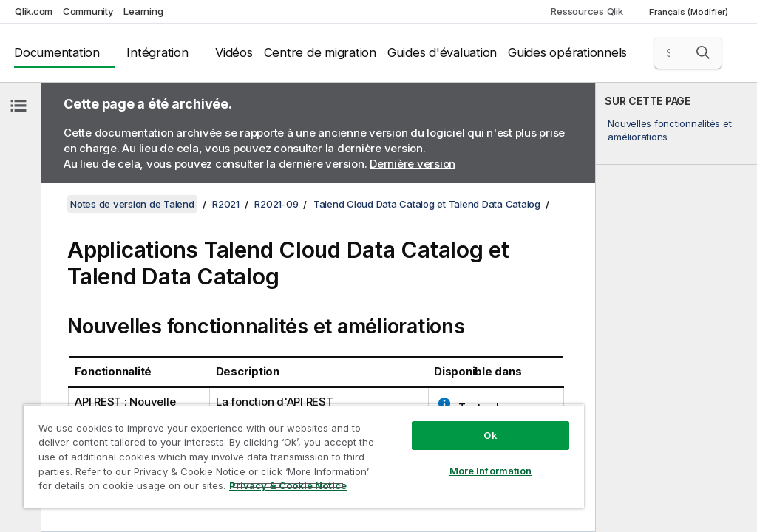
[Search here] (688, 53)
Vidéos (234, 52)
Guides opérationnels (567, 52)
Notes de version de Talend (132, 204)
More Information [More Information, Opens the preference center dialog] (491, 471)
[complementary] (676, 307)
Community (88, 11)
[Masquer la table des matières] (18, 106)
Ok (490, 435)
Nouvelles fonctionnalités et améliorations (669, 130)
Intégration (157, 52)
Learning (143, 11)
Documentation (57, 52)
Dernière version (413, 164)
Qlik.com (34, 11)
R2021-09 (276, 204)
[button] (703, 52)
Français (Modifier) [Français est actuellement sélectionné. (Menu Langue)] (690, 12)
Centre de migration (320, 52)
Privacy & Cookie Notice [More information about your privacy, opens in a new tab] (288, 485)
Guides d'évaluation (442, 52)
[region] (304, 456)
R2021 (226, 204)
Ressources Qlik (587, 11)
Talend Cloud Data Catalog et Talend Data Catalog (427, 204)
